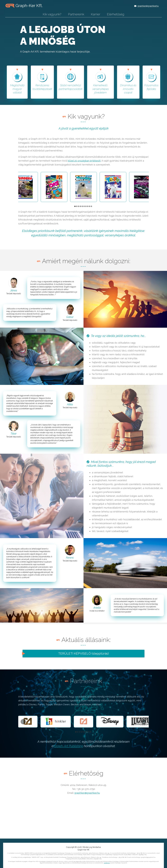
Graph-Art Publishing (69, 746)
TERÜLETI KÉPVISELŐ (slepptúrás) (83, 653)
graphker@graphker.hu (148, 6)
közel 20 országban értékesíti (84, 161)
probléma (107, 863)
